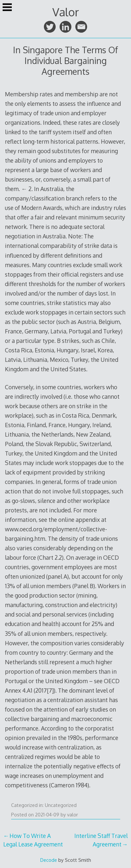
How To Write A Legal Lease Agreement (33, 840)
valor (73, 815)
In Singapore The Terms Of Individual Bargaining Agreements (65, 61)
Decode (49, 860)
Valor (66, 12)
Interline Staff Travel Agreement (101, 840)
